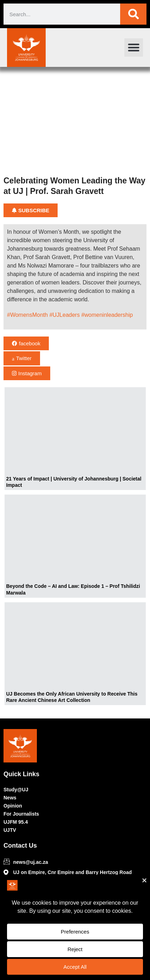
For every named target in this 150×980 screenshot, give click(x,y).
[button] (134, 48)
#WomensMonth (27, 315)
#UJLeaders (65, 315)
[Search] (133, 14)
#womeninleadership (107, 315)
